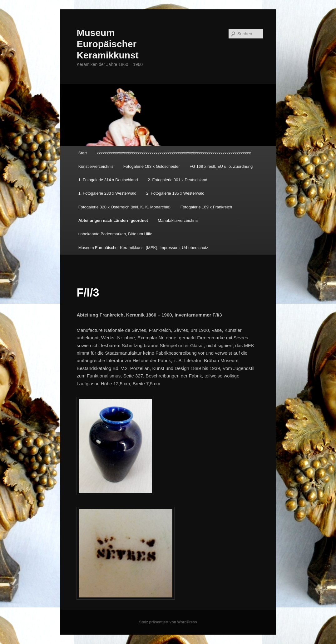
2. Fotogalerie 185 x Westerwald (175, 193)
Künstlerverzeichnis (96, 166)
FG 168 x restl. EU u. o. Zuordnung (221, 166)
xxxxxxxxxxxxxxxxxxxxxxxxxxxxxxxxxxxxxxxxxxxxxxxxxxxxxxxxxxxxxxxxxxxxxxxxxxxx (174, 153)
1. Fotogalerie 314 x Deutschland (108, 180)
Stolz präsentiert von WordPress (168, 622)
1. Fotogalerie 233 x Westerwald (107, 193)
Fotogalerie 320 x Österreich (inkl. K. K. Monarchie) (125, 207)
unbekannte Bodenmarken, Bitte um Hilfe (115, 234)
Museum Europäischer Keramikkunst (107, 44)
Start (83, 153)
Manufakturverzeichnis (178, 220)
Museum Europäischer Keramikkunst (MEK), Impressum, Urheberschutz (143, 248)
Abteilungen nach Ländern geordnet (113, 220)
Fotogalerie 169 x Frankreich (206, 207)
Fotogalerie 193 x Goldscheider (152, 166)
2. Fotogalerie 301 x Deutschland (178, 180)
